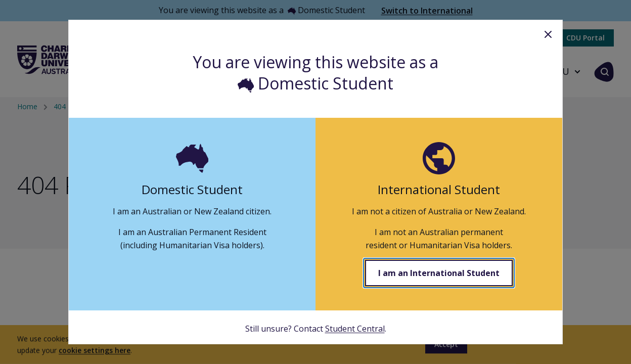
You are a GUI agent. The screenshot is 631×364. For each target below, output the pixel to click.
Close (548, 34)
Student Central (355, 329)
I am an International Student (439, 273)
